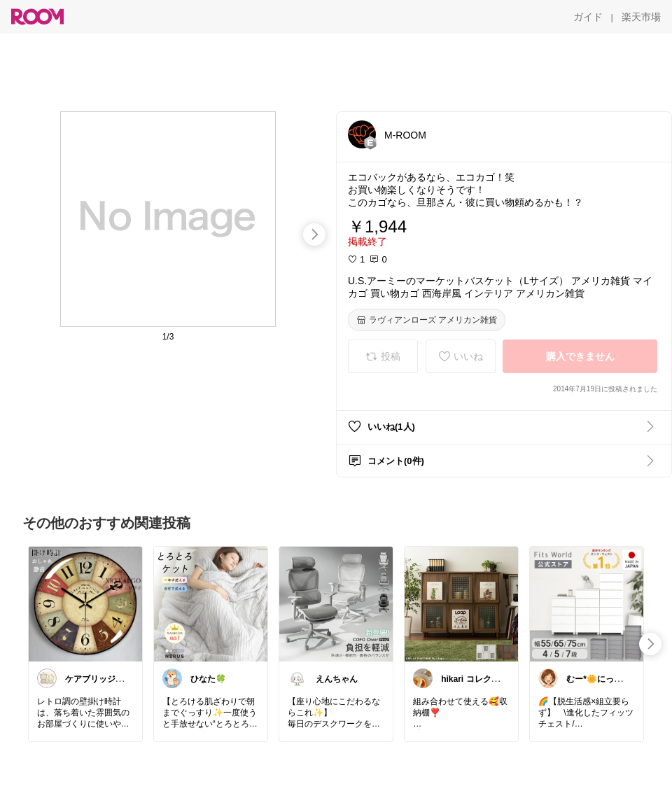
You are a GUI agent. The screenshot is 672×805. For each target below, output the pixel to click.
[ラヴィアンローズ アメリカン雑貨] (427, 320)
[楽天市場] (641, 17)
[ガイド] (588, 17)
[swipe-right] (314, 234)
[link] (85, 603)
